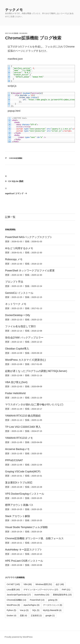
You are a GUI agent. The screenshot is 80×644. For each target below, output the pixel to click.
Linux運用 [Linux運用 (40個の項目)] (13, 590)
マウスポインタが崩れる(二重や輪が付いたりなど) (34, 404)
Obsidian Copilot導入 (17, 349)
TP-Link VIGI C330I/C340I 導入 (23, 427)
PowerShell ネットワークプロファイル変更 (30, 271)
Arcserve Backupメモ (17, 449)
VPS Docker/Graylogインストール (25, 494)
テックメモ (14, 10)
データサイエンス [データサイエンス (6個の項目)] (53, 605)
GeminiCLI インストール (19, 293)
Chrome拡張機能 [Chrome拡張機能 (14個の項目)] (16, 600)
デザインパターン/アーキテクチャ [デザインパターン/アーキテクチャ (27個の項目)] (41, 590)
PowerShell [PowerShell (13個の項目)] (37, 600)
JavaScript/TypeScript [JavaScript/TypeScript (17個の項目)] (19, 595)
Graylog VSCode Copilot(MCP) (23, 472)
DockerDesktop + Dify (18, 315)
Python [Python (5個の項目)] (11, 610)
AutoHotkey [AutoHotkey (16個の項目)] (42, 595)
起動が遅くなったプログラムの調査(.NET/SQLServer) (36, 371)
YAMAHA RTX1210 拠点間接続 (23, 416)
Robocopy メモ (14, 259)
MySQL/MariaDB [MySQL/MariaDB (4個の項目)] (52, 610)
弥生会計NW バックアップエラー (24, 338)
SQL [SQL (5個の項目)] (36, 610)
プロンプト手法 (14, 282)
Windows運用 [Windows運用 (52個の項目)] (44, 584)
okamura (23, 33)
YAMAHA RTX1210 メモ (19, 438)
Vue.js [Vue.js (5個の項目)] (24, 610)
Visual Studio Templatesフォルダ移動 (26, 527)
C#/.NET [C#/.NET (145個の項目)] (13, 584)
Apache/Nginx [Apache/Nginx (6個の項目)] (32, 605)
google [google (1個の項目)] (50, 616)
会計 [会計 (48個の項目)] (60, 584)
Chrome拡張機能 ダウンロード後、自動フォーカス (34, 538)
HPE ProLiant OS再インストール (24, 561)
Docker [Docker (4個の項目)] (11, 616)
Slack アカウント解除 (18, 516)
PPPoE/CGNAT (14, 460)
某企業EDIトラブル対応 (19, 483)
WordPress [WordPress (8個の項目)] (13, 605)
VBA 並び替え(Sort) (16, 382)
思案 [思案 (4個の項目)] (23, 616)
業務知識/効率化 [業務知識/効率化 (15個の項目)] (62, 595)
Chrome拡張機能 (16, 158)
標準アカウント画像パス (19, 505)
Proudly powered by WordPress (19, 637)
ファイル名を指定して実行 (20, 326)
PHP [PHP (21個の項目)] (66, 590)
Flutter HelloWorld (15, 393)
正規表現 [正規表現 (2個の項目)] (36, 616)
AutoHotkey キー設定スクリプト (24, 550)
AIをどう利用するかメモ (19, 248)
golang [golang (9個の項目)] (53, 600)
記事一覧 (10, 217)
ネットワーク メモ (16, 304)
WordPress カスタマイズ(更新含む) (25, 360)
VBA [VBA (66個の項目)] (28, 584)
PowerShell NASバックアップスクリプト (29, 237)
